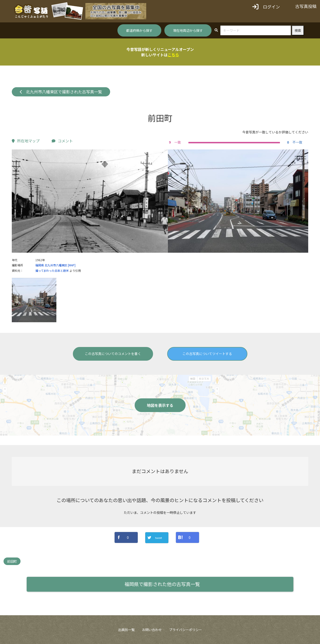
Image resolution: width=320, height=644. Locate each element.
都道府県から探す (139, 30)
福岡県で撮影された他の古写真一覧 (162, 584)
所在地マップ (26, 141)
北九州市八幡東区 (56, 265)
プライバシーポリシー (186, 630)
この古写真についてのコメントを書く (113, 354)
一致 (174, 142)
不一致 (294, 142)
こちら (173, 55)
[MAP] (72, 265)
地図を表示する (160, 405)
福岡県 (40, 265)
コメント (62, 141)
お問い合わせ (152, 630)
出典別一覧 (126, 630)
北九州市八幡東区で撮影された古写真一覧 (61, 92)
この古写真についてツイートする (207, 354)
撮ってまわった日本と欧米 (52, 270)
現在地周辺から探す (188, 30)
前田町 (12, 561)
